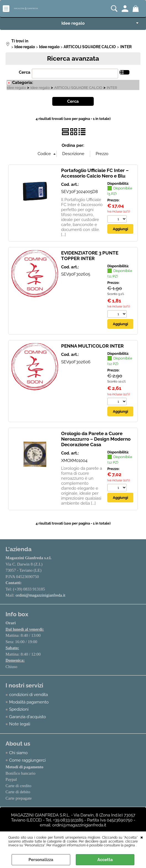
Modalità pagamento (29, 702)
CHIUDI (142, 837)
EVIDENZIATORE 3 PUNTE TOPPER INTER (90, 256)
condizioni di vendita (28, 695)
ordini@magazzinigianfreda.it (40, 595)
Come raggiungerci (27, 760)
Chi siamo (18, 753)
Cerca (25, 72)
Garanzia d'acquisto (28, 717)
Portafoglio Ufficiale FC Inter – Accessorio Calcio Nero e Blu (95, 173)
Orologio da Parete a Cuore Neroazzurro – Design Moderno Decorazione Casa (96, 439)
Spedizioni (19, 709)
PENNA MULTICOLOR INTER (92, 346)
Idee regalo (73, 23)
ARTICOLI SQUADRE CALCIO (78, 88)
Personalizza (41, 860)
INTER (112, 88)
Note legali (20, 724)
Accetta (105, 860)
